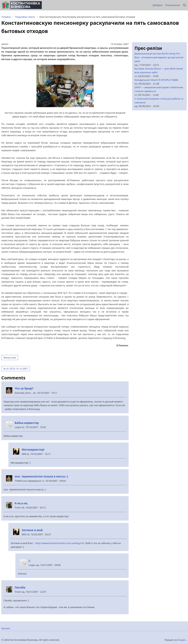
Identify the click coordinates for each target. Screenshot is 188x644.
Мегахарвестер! (33, 449)
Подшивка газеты (25, 17)
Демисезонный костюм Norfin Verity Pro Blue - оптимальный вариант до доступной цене (159, 57)
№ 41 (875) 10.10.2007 (16, 369)
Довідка (157, 5)
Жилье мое (10, 358)
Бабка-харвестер (27, 423)
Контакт (6, 628)
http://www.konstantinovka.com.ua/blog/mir (60, 543)
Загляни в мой (32, 530)
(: (30, 561)
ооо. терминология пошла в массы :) (41, 476)
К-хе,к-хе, (21, 503)
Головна (6, 17)
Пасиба (20, 587)
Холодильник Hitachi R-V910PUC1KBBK (156, 80)
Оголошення (173, 5)
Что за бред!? (24, 388)
